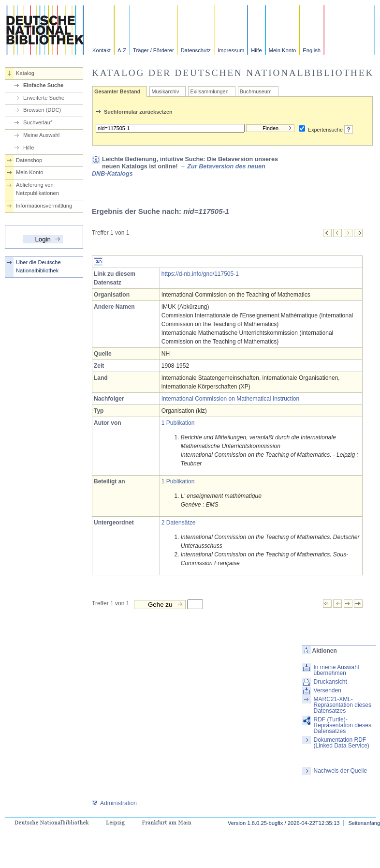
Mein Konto (283, 50)
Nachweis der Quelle (340, 771)
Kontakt (102, 50)
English (312, 50)
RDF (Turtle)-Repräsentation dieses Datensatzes (342, 725)
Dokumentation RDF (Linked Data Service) (341, 743)
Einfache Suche (43, 85)
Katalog (25, 73)
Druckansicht (330, 682)
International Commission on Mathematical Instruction (230, 399)
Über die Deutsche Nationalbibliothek (38, 266)
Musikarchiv (165, 91)
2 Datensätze (179, 523)
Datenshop (29, 160)
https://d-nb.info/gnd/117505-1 (200, 274)
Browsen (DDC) (42, 110)
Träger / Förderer (153, 50)
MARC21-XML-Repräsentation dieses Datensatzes (342, 705)
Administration (114, 803)
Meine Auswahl (41, 135)
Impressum (231, 50)
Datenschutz (196, 50)
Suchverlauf (37, 122)
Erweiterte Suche (44, 98)
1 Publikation (178, 423)
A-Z (122, 50)
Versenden (327, 690)
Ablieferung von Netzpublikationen (37, 189)
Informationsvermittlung (44, 206)
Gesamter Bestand (117, 91)
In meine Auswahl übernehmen (336, 670)
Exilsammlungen (209, 91)
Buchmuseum (256, 91)
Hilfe (256, 50)
